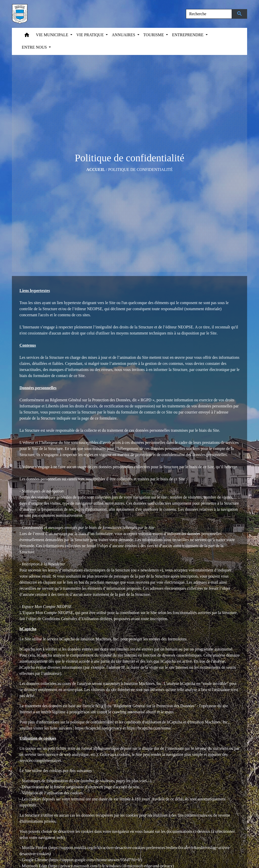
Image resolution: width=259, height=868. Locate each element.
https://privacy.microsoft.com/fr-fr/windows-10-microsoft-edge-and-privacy (111, 866)
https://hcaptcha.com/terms (149, 728)
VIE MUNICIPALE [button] (53, 35)
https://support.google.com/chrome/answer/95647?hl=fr (95, 860)
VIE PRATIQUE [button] (91, 35)
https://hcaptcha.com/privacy (99, 728)
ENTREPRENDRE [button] (188, 35)
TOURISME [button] (154, 35)
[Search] (209, 14)
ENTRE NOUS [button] (35, 47)
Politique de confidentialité (141, 170)
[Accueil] (20, 14)
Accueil (96, 170)
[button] (27, 36)
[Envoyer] (240, 14)
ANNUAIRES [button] (124, 35)
